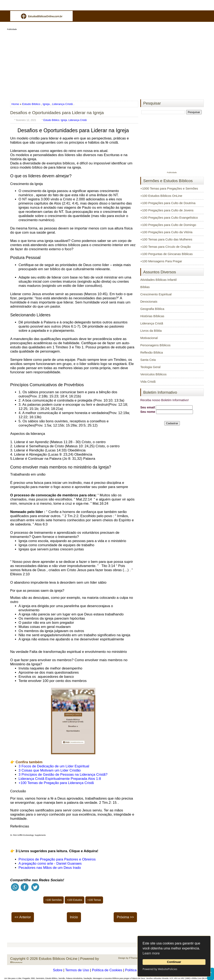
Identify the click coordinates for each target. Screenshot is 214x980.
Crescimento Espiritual (156, 294)
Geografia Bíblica (152, 309)
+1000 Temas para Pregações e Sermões (169, 188)
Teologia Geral (150, 367)
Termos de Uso (77, 970)
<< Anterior (23, 917)
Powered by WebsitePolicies (160, 969)
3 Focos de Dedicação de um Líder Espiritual (54, 766)
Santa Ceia (148, 360)
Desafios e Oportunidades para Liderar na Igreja (57, 113)
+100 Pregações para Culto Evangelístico (169, 218)
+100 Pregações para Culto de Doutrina (168, 203)
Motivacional (149, 338)
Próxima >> (125, 917)
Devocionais (149, 301)
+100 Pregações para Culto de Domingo (168, 225)
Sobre (58, 970)
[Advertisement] (107, 64)
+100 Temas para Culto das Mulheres (166, 239)
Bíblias (145, 287)
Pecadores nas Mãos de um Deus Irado (50, 868)
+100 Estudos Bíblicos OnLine (161, 196)
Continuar (174, 962)
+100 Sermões (53, 900)
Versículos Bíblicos (153, 374)
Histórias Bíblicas (152, 316)
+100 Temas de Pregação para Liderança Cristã (56, 783)
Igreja (46, 104)
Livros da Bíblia (151, 331)
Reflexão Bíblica (152, 352)
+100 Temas (94, 900)
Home (16, 104)
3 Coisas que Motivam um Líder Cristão (50, 770)
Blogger (16, 963)
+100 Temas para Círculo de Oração (165, 247)
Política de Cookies (107, 970)
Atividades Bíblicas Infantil (158, 280)
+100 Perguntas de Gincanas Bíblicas (166, 254)
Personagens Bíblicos (155, 345)
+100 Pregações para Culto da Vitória (166, 232)
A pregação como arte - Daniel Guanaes (50, 864)
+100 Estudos (75, 900)
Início (74, 917)
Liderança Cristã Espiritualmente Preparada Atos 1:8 (60, 779)
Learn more (151, 953)
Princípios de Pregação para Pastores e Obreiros (57, 859)
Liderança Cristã (62, 104)
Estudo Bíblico (31, 104)
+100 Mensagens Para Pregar (161, 261)
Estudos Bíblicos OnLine (58, 959)
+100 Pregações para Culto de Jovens (167, 210)
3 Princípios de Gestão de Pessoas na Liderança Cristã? (63, 775)
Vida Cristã (148, 382)
